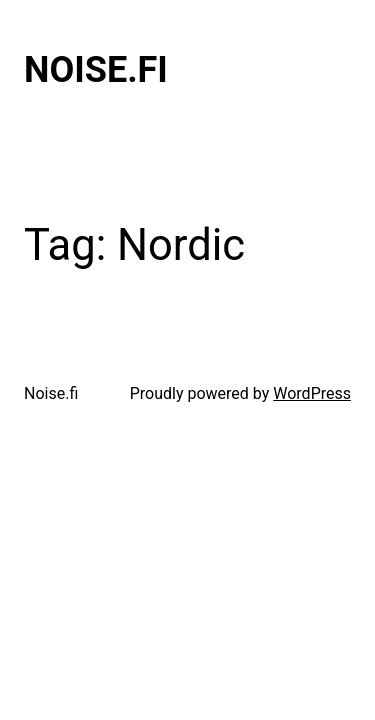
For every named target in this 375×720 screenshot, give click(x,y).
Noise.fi (96, 70)
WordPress (312, 393)
